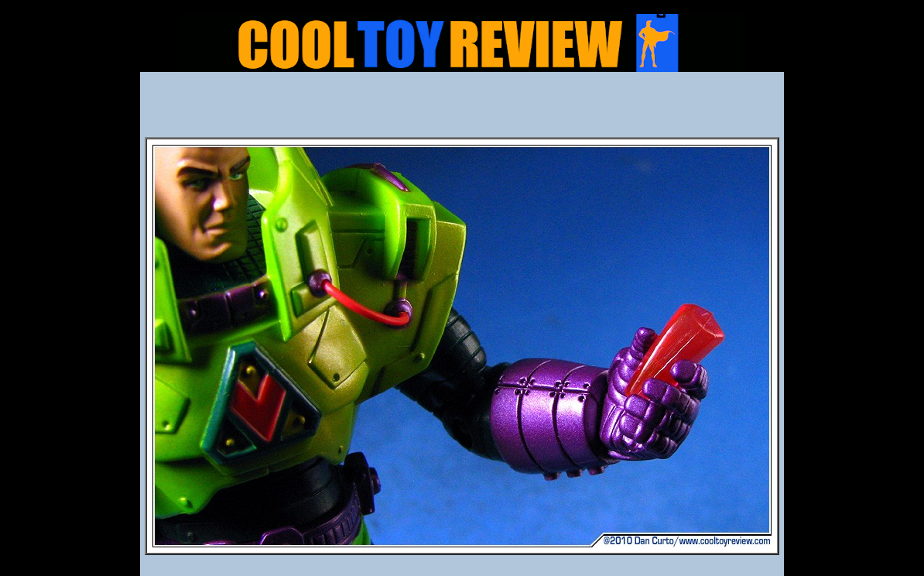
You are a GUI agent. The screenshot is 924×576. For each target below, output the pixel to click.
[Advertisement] (462, 109)
